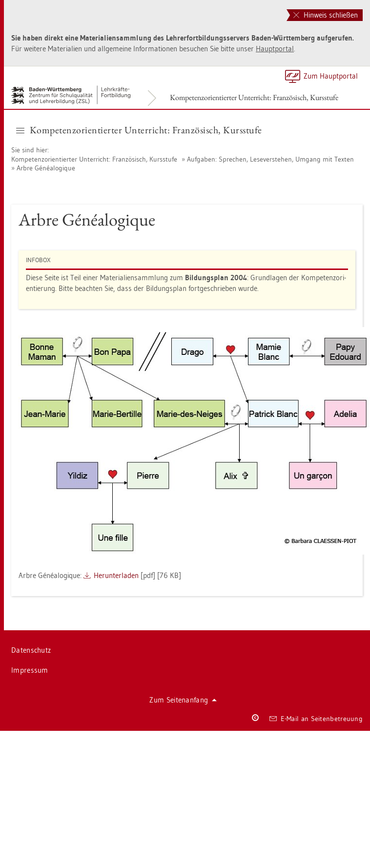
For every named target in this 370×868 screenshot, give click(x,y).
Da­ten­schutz (31, 650)
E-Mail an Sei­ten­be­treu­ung (316, 719)
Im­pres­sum (30, 670)
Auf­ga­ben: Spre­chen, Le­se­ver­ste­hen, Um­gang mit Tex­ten (270, 159)
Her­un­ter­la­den (116, 575)
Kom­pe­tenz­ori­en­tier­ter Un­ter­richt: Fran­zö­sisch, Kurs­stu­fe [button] (139, 130)
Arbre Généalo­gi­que (46, 168)
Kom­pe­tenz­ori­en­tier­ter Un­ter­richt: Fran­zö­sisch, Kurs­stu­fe (254, 97)
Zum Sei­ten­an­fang (183, 700)
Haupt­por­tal (275, 49)
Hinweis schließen (326, 15)
